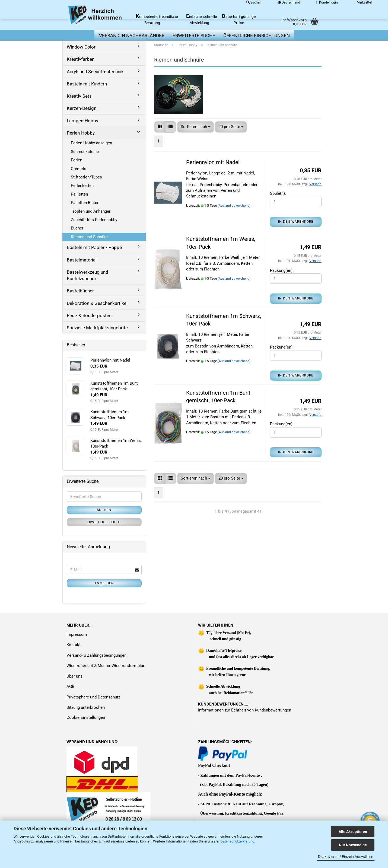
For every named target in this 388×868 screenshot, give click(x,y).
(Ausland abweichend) (234, 206)
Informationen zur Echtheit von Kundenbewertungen (245, 710)
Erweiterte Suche (104, 522)
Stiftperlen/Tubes (86, 177)
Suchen (104, 510)
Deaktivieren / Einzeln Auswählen (346, 857)
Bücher (77, 228)
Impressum (77, 634)
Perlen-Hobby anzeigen (91, 143)
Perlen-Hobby (81, 133)
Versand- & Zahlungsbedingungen (96, 655)
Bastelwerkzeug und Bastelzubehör (88, 275)
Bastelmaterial (82, 260)
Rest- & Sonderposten (89, 315)
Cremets (79, 169)
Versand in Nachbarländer (132, 36)
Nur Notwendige (353, 845)
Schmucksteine (85, 152)
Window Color (81, 47)
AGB (70, 687)
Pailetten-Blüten (85, 203)
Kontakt (74, 645)
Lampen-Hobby (82, 121)
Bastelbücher (80, 291)
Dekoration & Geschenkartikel (97, 303)
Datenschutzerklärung (237, 841)
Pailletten (79, 194)
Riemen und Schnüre (89, 237)
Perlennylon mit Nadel (213, 162)
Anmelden (104, 583)
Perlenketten (82, 186)
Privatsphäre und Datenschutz (93, 697)
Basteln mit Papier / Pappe (94, 247)
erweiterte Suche (194, 36)
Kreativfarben (81, 59)
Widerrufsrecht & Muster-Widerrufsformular (105, 666)
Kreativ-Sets (79, 96)
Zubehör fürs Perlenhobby (94, 220)
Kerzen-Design (82, 108)
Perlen (77, 160)
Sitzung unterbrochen (86, 707)
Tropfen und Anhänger (91, 211)
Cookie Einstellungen (86, 717)
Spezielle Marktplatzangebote (97, 328)
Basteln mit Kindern (87, 84)
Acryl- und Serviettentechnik (95, 72)
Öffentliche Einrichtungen (257, 36)
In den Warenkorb (296, 222)
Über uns (74, 676)
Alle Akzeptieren (353, 832)
